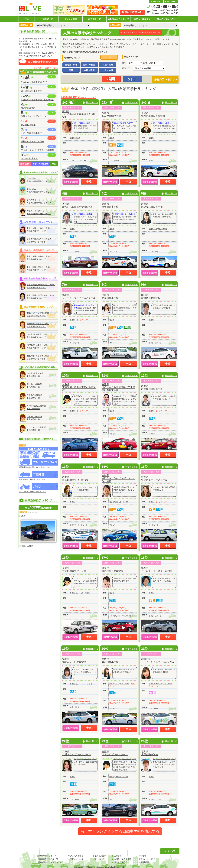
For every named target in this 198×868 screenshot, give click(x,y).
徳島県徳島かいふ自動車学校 (74, 660)
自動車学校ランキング (118, 19)
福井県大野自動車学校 (150, 753)
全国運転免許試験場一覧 (48, 859)
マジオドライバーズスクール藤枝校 (38, 150)
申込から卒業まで (142, 19)
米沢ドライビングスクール (33, 116)
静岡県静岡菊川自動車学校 (152, 387)
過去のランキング (164, 79)
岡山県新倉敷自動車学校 (151, 296)
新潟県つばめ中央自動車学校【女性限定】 (79, 114)
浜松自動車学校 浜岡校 (32, 141)
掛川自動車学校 (28, 125)
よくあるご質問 (99, 856)
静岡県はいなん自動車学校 (152, 205)
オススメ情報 (71, 19)
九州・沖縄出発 (40, 164)
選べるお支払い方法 (166, 19)
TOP (27, 19)
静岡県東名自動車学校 (110, 205)
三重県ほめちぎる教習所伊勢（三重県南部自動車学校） (118, 387)
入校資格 (118, 856)
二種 (156, 229)
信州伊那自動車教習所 (31, 91)
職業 (145, 63)
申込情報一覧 (94, 19)
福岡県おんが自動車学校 (111, 114)
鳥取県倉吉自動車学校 (110, 660)
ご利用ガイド (47, 19)
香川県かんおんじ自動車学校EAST (77, 205)
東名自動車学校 (28, 108)
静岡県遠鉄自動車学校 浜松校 (75, 478)
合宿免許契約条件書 (123, 859)
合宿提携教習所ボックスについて (78, 97)
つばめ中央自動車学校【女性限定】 (38, 100)
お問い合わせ (171, 2)
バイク (78, 138)
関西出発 (25, 164)
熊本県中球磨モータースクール (154, 478)
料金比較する (92, 102)
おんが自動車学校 (29, 158)
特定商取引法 (144, 862)
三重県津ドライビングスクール (115, 753)
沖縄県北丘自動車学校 (110, 296)
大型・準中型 (162, 229)
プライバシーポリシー (148, 859)
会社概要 (156, 2)
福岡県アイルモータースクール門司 (157, 569)
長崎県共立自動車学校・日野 (74, 569)
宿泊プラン (127, 68)
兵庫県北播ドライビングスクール (77, 753)
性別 (124, 63)
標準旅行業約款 (121, 862)
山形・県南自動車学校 (31, 133)
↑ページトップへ (170, 851)
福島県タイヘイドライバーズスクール (79, 296)
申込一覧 (47, 44)
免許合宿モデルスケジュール (50, 862)
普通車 (72, 138)
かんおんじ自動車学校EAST (34, 82)
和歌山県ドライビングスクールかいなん (158, 660)
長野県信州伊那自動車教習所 (153, 114)
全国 (54, 164)
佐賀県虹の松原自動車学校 (112, 569)
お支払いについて (76, 859)
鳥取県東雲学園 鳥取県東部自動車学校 (79, 387)
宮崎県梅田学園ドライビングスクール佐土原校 (118, 478)
